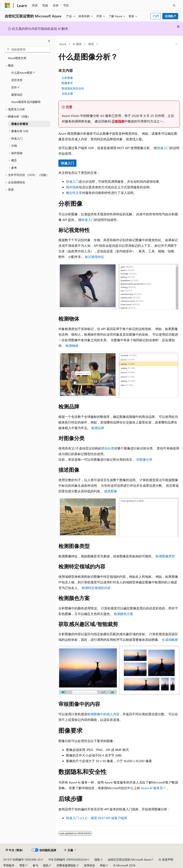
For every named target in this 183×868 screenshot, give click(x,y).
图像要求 (67, 83)
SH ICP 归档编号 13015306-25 (22, 859)
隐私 (97, 859)
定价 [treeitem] (14, 87)
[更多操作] (176, 44)
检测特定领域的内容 (96, 588)
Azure (63, 44)
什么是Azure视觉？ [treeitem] (23, 73)
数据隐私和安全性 (73, 88)
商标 (103, 865)
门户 (156, 16)
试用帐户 (170, 16)
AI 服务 (77, 44)
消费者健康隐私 (66, 865)
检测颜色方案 (123, 614)
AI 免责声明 (166, 859)
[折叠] (49, 41)
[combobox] (27, 49)
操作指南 (72, 187)
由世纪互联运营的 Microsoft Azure (129, 859)
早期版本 (9, 865)
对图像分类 (144, 459)
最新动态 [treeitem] (17, 95)
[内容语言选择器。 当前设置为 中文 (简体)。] (14, 850)
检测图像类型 (165, 556)
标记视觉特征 (95, 257)
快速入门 (163, 148)
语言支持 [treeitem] (17, 80)
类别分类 (108, 448)
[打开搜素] (174, 5)
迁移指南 (118, 121)
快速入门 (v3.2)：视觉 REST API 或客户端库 (97, 818)
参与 (36, 865)
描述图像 (111, 491)
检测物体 (72, 346)
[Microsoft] (7, 5)
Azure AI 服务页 (152, 788)
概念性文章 (74, 193)
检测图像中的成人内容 (103, 714)
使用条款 (89, 865)
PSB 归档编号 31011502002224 (68, 859)
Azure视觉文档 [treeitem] (17, 58)
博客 (22, 865)
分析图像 (67, 78)
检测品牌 (98, 428)
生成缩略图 (170, 640)
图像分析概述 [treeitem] (20, 124)
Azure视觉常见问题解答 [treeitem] (26, 102)
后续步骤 (67, 94)
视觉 (91, 44)
